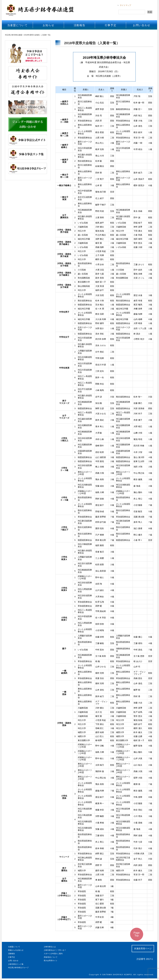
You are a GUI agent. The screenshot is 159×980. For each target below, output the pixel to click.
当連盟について (17, 25)
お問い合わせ (142, 25)
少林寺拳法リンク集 (16, 964)
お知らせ (49, 25)
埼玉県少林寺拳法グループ (18, 968)
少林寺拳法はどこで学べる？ (55, 950)
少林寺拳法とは (50, 947)
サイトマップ (125, 5)
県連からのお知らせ (16, 950)
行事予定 (111, 25)
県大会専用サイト (51, 961)
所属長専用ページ (143, 949)
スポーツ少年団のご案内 (53, 954)
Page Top (137, 934)
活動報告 (80, 25)
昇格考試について (51, 957)
